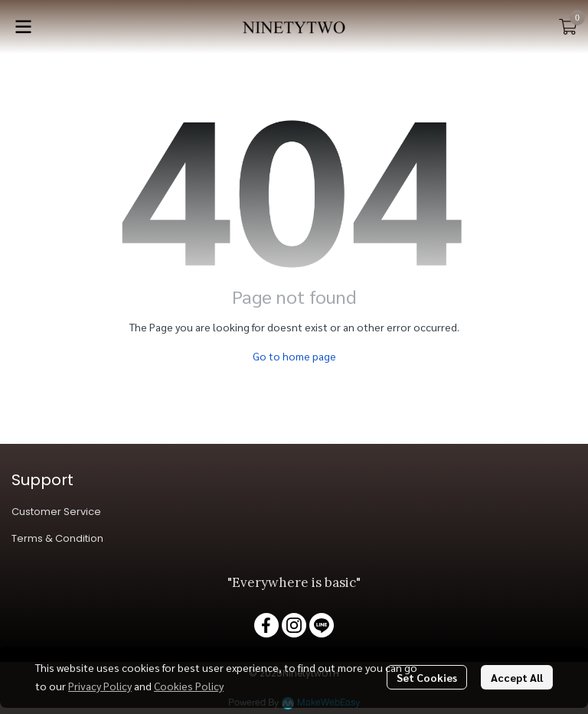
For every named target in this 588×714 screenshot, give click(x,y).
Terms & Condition (57, 538)
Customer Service (56, 512)
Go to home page (294, 356)
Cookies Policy (189, 686)
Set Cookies (427, 677)
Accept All (517, 677)
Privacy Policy (100, 686)
